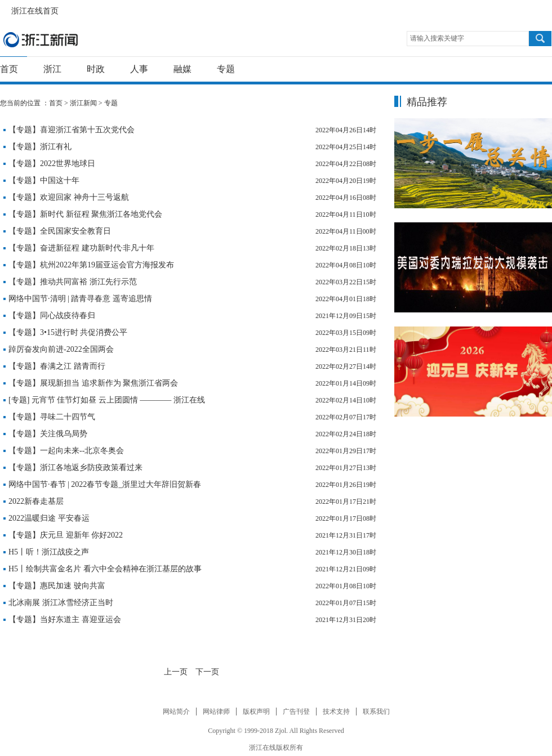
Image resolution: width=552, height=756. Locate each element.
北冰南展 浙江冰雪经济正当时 (61, 603)
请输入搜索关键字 (437, 38)
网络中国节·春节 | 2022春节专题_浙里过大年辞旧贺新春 (105, 484)
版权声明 (256, 712)
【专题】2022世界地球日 (52, 164)
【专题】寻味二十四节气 (52, 417)
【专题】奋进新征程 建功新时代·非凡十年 (81, 248)
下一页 (207, 672)
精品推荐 (427, 102)
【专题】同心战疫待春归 (52, 316)
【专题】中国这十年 (44, 180)
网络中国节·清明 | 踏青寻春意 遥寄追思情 (80, 299)
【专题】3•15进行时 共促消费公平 (68, 332)
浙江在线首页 (6, 8)
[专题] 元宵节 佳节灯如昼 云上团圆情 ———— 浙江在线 (107, 400)
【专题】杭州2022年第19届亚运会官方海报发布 (91, 265)
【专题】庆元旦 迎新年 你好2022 (66, 535)
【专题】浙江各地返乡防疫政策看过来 (75, 468)
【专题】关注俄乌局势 (48, 434)
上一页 (176, 672)
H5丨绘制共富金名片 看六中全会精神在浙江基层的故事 (105, 569)
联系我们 (376, 712)
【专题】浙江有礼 (40, 147)
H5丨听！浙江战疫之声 (49, 552)
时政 (96, 69)
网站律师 (216, 712)
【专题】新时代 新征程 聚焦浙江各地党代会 (85, 214)
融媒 (182, 69)
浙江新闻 (41, 39)
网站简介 (176, 712)
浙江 (52, 69)
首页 (9, 69)
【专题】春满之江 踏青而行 (57, 366)
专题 (226, 69)
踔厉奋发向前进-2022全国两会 (61, 349)
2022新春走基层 (36, 501)
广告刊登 (296, 712)
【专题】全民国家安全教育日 (60, 231)
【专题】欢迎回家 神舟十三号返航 (69, 197)
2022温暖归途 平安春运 (49, 518)
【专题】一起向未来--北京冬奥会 (66, 451)
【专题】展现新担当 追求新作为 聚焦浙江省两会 (93, 383)
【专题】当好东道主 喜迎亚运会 (65, 619)
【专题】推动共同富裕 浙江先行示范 (73, 282)
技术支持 (336, 712)
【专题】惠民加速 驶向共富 (57, 586)
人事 (139, 69)
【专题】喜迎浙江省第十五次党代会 (72, 130)
